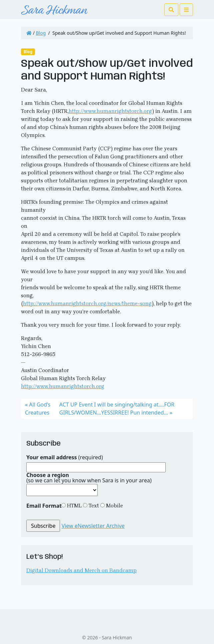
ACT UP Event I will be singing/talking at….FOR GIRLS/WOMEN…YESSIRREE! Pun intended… (117, 409)
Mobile (114, 506)
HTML (74, 506)
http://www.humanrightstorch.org (110, 111)
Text (93, 506)
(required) (65, 457)
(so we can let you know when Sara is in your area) (89, 478)
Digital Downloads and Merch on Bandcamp (81, 570)
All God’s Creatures (38, 409)
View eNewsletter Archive (93, 526)
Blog (41, 33)
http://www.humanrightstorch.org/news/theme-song (87, 303)
